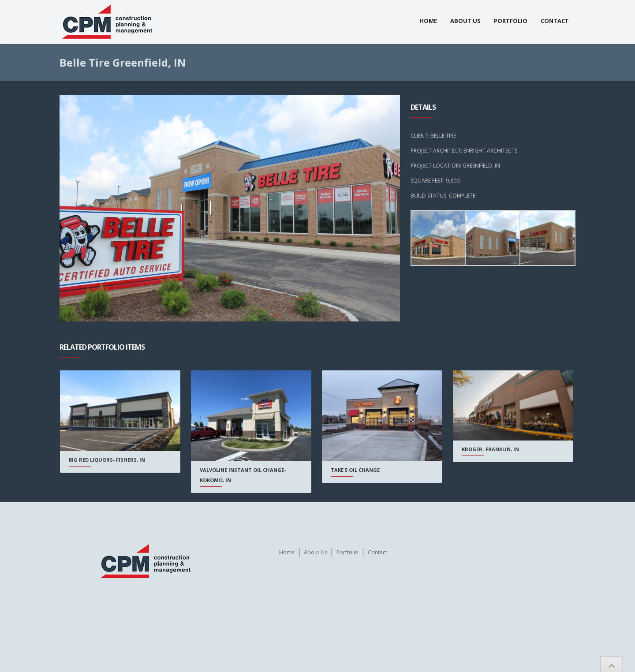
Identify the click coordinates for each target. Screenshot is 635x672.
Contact (555, 21)
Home (428, 21)
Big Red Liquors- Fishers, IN (107, 460)
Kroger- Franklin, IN (484, 449)
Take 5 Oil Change (351, 470)
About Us (465, 21)
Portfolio (511, 21)
